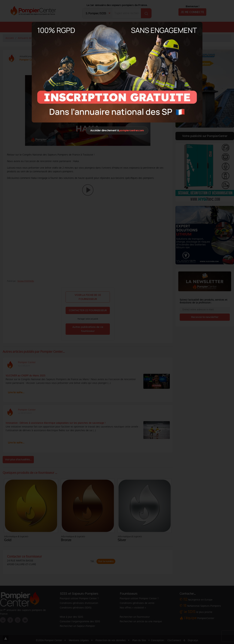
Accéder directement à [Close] (117, 130)
